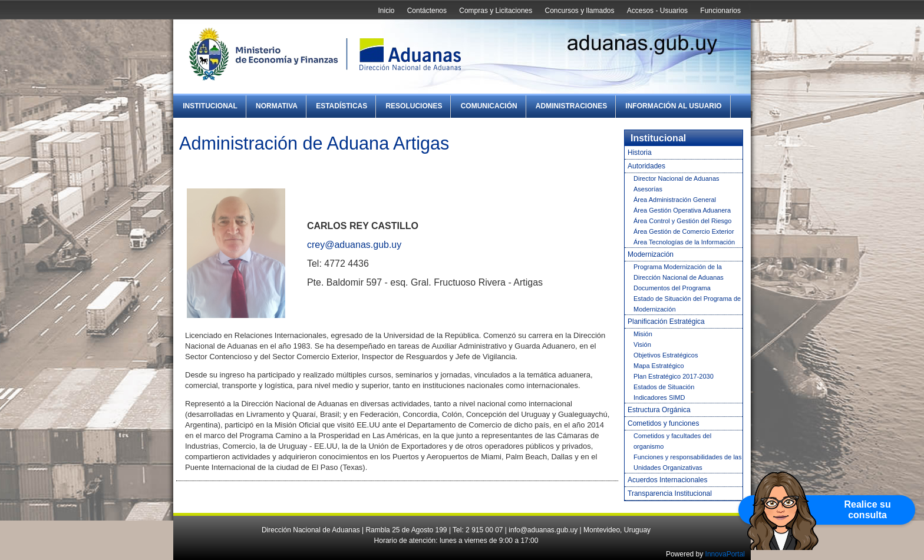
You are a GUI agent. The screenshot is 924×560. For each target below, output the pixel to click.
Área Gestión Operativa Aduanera (682, 210)
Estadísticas (341, 106)
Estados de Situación (664, 387)
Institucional (210, 106)
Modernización (651, 254)
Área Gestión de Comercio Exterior (684, 231)
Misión (643, 334)
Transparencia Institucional (670, 493)
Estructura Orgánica (659, 410)
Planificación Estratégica (666, 322)
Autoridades (646, 166)
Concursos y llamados (579, 11)
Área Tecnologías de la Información (684, 242)
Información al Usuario (673, 106)
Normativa (277, 106)
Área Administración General (675, 200)
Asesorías (648, 189)
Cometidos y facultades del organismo (672, 441)
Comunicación (489, 106)
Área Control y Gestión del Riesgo (682, 221)
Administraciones (571, 106)
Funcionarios (720, 11)
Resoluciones (414, 106)
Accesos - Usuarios (657, 11)
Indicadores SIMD (659, 397)
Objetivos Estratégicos (666, 355)
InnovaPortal (725, 554)
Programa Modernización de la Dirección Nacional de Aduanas (679, 272)
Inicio (386, 11)
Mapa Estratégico (659, 366)
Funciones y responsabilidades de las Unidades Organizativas (687, 462)
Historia (640, 153)
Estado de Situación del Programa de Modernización (687, 304)
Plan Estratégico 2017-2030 (674, 376)
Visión (642, 344)
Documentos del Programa (672, 288)
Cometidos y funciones (663, 423)
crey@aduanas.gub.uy (354, 245)
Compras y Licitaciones (496, 11)
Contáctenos (427, 11)
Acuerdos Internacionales (667, 480)
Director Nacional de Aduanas (676, 178)
